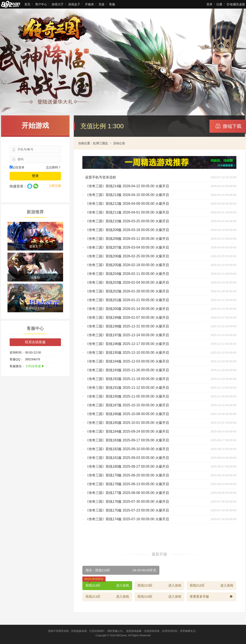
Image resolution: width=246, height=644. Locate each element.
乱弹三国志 (101, 143)
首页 (27, 4)
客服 (112, 4)
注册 (219, 4)
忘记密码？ (53, 167)
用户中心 (41, 4)
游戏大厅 (58, 4)
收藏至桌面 (236, 4)
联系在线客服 (35, 342)
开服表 (89, 4)
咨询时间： (17, 352)
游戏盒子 (74, 4)
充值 (101, 4)
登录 (209, 4)
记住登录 (17, 167)
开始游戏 (35, 125)
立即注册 (55, 186)
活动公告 (119, 143)
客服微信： (17, 366)
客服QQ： (16, 359)
